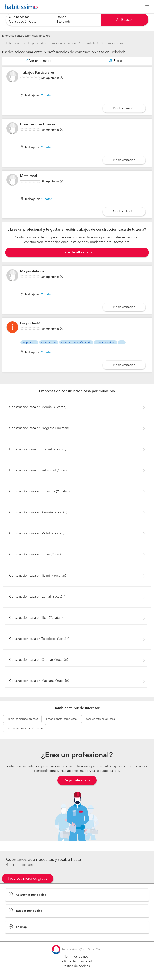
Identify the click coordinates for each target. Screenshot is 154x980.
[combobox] (29, 20)
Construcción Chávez (38, 124)
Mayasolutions (32, 271)
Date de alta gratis (77, 252)
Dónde (61, 17)
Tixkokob (89, 43)
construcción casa (22, 719)
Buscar (123, 20)
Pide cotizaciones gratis (28, 879)
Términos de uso (76, 957)
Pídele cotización (124, 108)
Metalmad (29, 176)
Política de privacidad (76, 962)
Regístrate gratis (77, 780)
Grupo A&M (30, 323)
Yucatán (72, 43)
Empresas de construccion (45, 43)
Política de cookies (76, 966)
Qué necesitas (19, 17)
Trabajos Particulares (37, 73)
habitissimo (13, 43)
